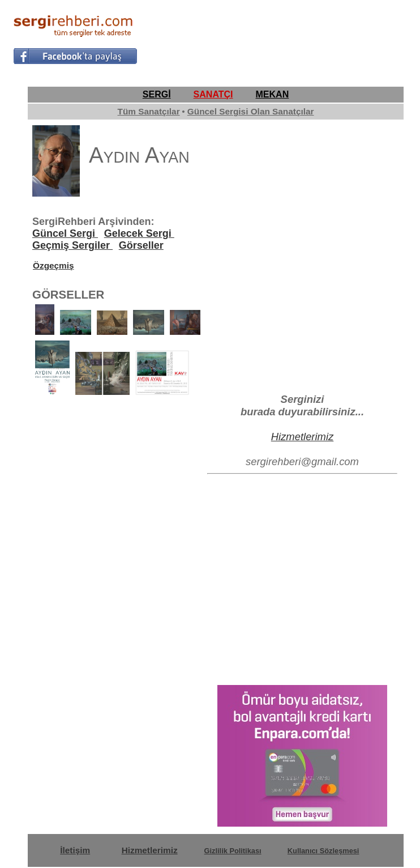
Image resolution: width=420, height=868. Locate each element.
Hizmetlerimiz (303, 437)
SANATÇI (213, 94)
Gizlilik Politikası (233, 851)
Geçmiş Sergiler (72, 245)
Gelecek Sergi (139, 233)
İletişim (75, 850)
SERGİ (157, 94)
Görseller (141, 245)
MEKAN (273, 94)
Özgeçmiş (53, 265)
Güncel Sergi (65, 233)
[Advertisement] (275, 37)
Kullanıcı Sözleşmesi (323, 851)
